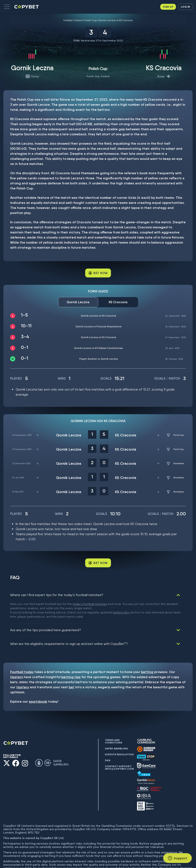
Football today (22, 651)
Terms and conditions (114, 720)
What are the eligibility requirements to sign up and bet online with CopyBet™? (69, 622)
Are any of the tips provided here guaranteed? (46, 609)
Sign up (168, 7)
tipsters (16, 656)
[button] (7, 7)
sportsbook (38, 680)
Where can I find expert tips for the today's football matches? (57, 595)
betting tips (71, 656)
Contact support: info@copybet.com (119, 746)
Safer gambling (116, 727)
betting (147, 651)
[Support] (177, 858)
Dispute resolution (119, 733)
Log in (185, 7)
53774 (171, 804)
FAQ (108, 739)
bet (72, 666)
